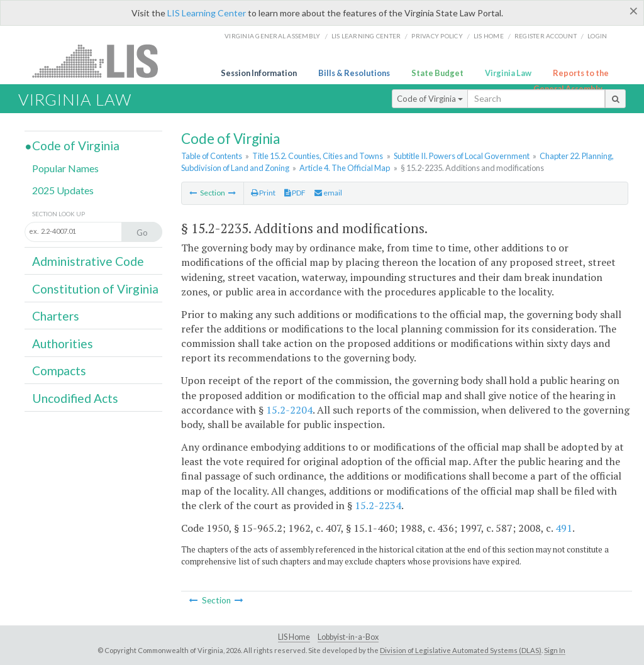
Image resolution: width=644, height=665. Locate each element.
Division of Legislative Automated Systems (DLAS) (461, 650)
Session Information (259, 73)
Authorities (63, 343)
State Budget (437, 73)
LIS (102, 61)
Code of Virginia (430, 99)
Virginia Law (508, 73)
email (328, 193)
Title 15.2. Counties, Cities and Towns (318, 156)
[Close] (634, 11)
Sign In (555, 650)
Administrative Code (88, 261)
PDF (295, 193)
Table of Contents (212, 156)
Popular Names (65, 168)
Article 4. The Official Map (345, 168)
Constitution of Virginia (95, 289)
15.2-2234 (378, 505)
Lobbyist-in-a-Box (348, 637)
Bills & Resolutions (354, 73)
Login (597, 36)
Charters (56, 316)
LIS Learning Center (207, 13)
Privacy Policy (437, 36)
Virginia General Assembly (272, 36)
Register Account (546, 36)
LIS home (489, 36)
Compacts (59, 371)
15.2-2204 (289, 410)
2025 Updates (63, 190)
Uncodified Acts (75, 398)
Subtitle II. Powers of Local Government (462, 156)
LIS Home (294, 637)
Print (263, 193)
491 (564, 528)
